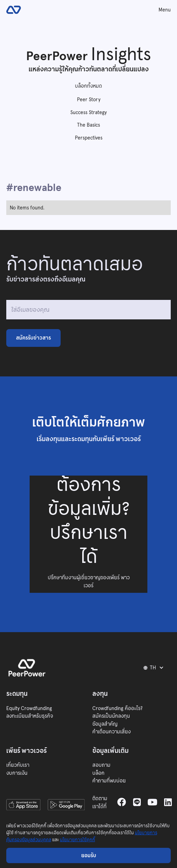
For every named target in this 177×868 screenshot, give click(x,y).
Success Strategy (88, 112)
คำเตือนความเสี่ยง (111, 732)
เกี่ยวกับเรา (18, 765)
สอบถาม (101, 765)
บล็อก (98, 773)
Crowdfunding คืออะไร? (117, 708)
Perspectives (89, 138)
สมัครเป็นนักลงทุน (111, 716)
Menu (165, 10)
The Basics (88, 125)
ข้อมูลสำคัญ (105, 724)
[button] (155, 668)
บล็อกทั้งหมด (88, 86)
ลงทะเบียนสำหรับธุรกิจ (30, 716)
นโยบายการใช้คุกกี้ (78, 840)
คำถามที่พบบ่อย (109, 781)
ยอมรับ (89, 855)
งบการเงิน (17, 773)
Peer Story (89, 99)
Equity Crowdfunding (29, 708)
